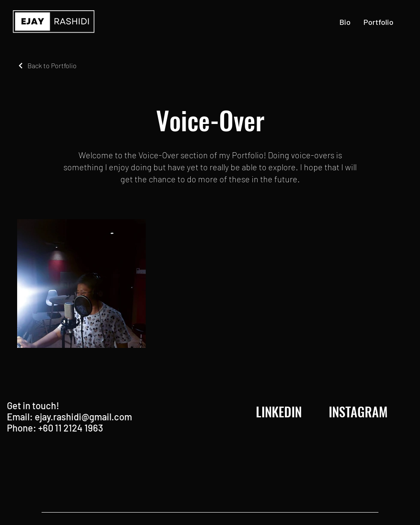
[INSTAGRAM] (358, 412)
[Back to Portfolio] (47, 65)
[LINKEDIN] (279, 412)
